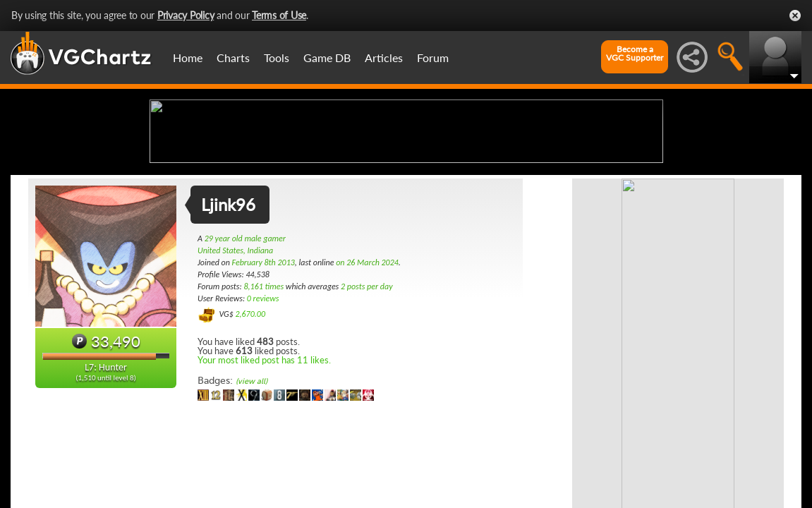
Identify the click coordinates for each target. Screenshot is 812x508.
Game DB (327, 58)
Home (188, 58)
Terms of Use (279, 15)
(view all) (252, 493)
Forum (433, 58)
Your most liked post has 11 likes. (264, 471)
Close (795, 16)
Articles (384, 58)
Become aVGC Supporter (635, 54)
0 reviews (263, 410)
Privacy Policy (186, 15)
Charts (233, 58)
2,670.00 (250, 425)
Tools (277, 58)
